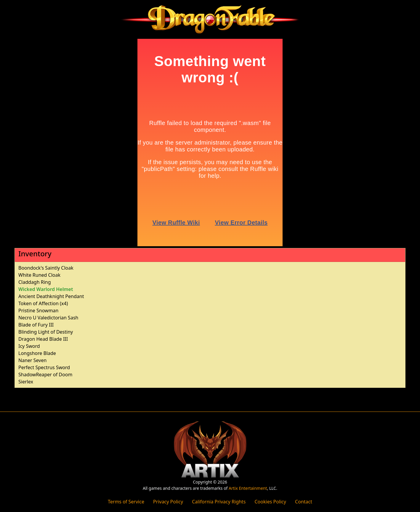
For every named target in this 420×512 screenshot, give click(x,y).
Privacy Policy (168, 502)
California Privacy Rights (219, 502)
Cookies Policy (270, 502)
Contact (304, 502)
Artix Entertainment (248, 488)
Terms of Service (126, 502)
